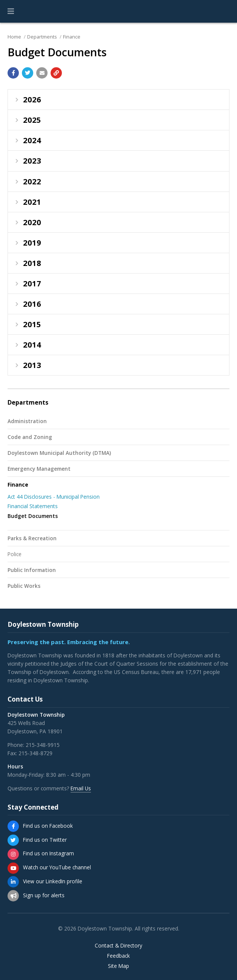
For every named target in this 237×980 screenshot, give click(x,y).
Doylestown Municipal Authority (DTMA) (59, 453)
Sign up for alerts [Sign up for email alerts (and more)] (44, 895)
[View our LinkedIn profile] (13, 882)
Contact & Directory (119, 946)
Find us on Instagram (48, 853)
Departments (42, 37)
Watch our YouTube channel (57, 867)
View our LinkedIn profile (53, 881)
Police (15, 554)
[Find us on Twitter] (13, 840)
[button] (11, 11)
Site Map (119, 966)
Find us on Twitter (45, 840)
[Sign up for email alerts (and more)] (13, 896)
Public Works (24, 586)
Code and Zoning (30, 437)
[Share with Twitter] (28, 73)
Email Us (81, 788)
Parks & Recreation (32, 538)
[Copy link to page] (56, 73)
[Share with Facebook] (13, 73)
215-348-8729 (35, 753)
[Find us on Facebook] (13, 826)
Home (14, 37)
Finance (72, 37)
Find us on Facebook (48, 826)
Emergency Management (39, 469)
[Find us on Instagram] (13, 854)
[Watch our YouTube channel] (13, 868)
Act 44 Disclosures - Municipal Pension (54, 497)
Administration (27, 421)
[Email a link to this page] (42, 73)
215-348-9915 (43, 745)
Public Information (32, 570)
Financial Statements (33, 506)
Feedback (119, 956)
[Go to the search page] (225, 11)
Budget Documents (33, 516)
